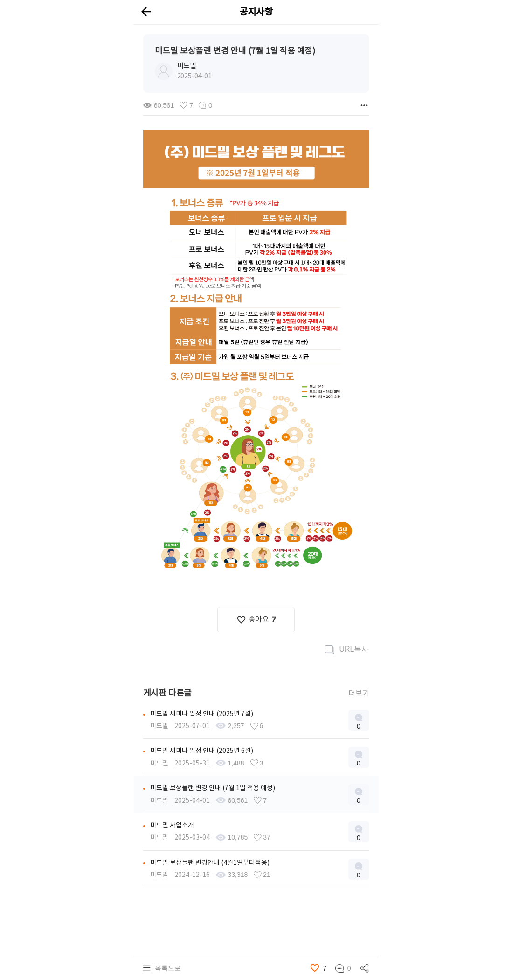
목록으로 (168, 968)
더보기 (359, 693)
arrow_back (146, 12)
